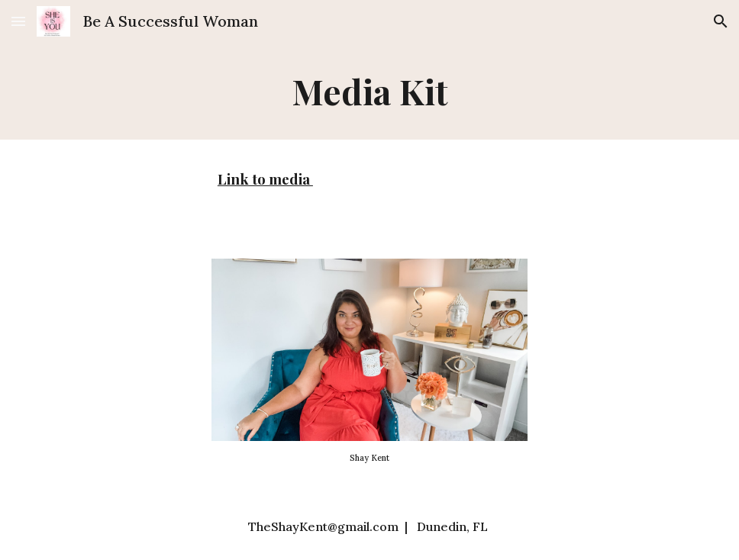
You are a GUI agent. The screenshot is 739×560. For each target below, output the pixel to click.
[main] (369, 91)
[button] (18, 21)
